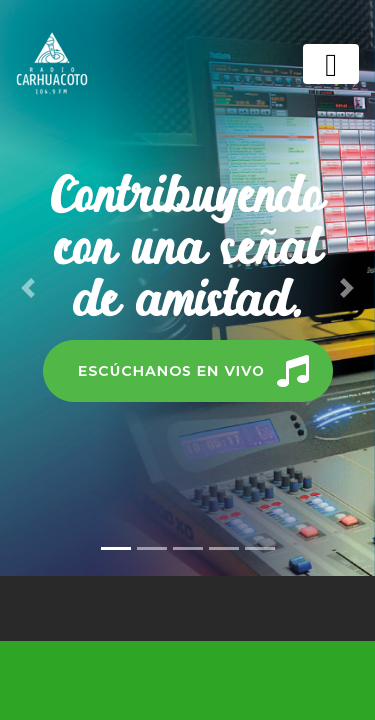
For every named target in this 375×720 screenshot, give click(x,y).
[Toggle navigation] (331, 64)
